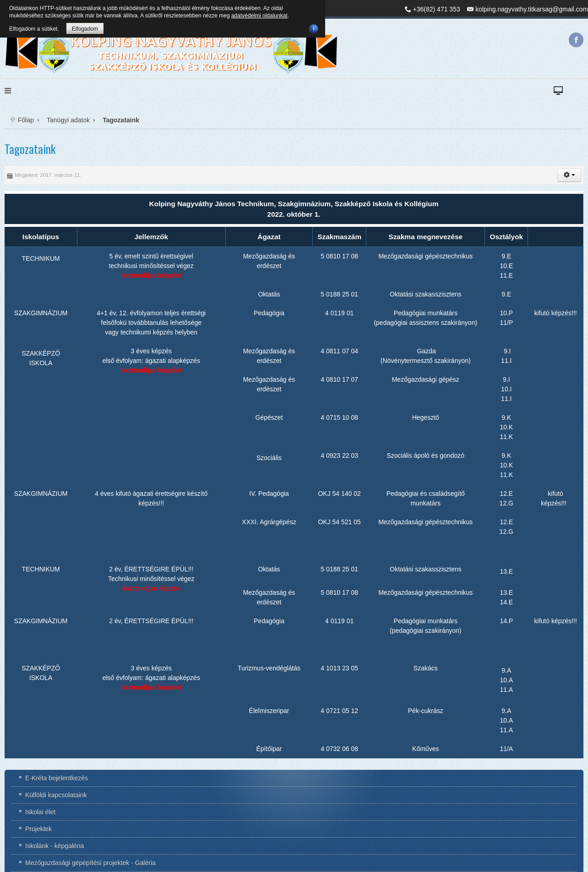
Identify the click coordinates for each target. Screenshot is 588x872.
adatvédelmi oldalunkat (259, 16)
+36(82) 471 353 (437, 9)
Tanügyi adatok (68, 120)
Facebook (576, 40)
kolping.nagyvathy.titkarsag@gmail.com (532, 9)
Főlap (26, 120)
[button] (569, 175)
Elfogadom (85, 29)
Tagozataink (30, 149)
